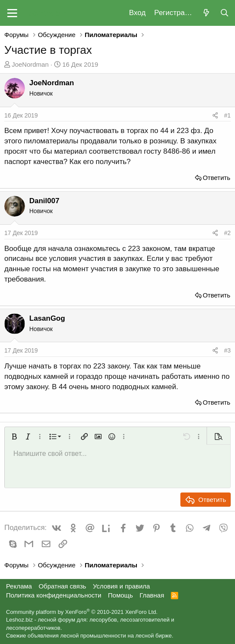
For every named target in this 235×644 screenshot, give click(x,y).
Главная (152, 595)
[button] (12, 13)
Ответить (216, 178)
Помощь (121, 595)
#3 (227, 350)
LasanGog (47, 318)
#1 (227, 115)
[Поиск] (224, 13)
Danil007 (44, 201)
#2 (227, 233)
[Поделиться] (215, 116)
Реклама (19, 586)
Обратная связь (63, 586)
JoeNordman (30, 64)
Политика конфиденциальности (54, 595)
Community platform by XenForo (82, 612)
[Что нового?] (206, 13)
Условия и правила (122, 586)
